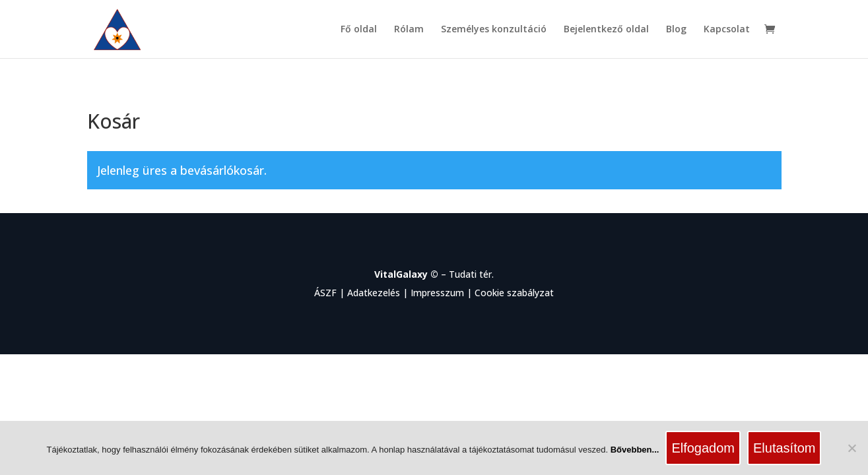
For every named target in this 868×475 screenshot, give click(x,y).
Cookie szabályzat (514, 293)
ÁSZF (325, 293)
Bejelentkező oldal (606, 30)
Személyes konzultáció (494, 30)
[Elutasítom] (851, 448)
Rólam (409, 30)
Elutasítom (784, 448)
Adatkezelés (374, 293)
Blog (676, 30)
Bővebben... (635, 450)
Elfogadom (703, 448)
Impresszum (437, 293)
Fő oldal (359, 30)
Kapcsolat (727, 30)
